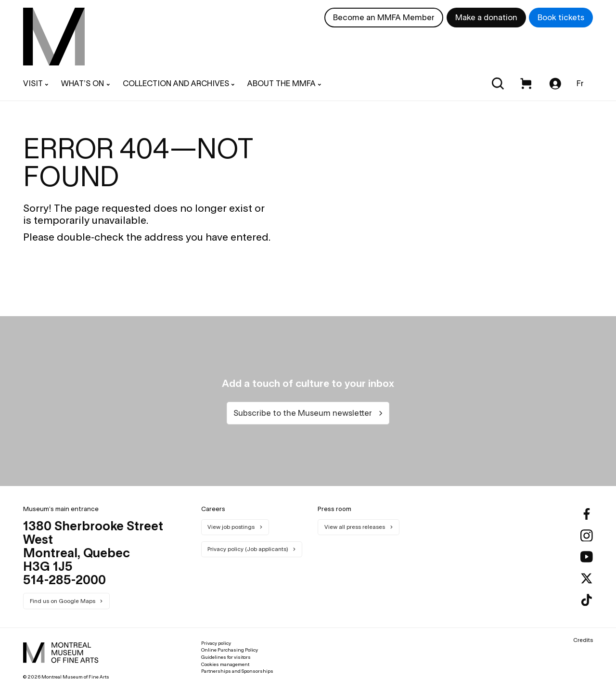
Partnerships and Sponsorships (237, 671)
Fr (580, 83)
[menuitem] (54, 37)
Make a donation (486, 17)
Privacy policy (216, 643)
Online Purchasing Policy (230, 650)
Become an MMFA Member (384, 17)
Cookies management (225, 664)
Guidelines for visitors (226, 657)
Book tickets (561, 17)
